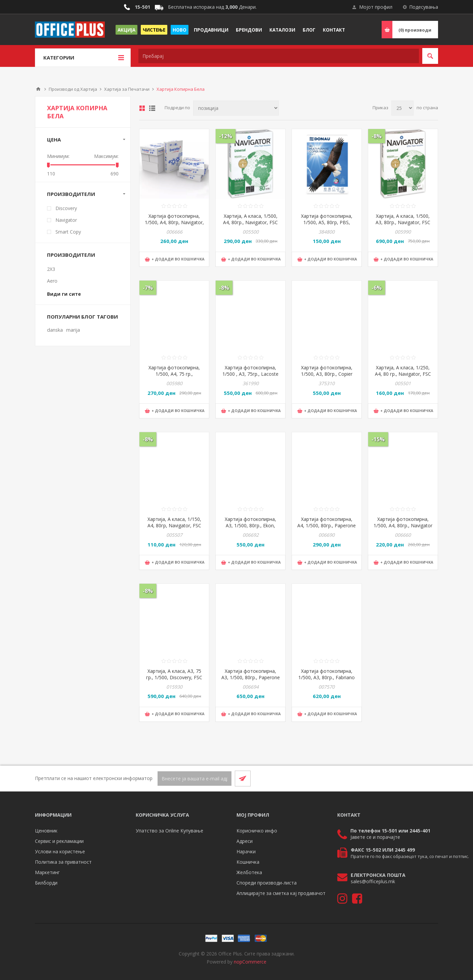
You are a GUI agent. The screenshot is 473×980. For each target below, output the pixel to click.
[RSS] (430, 778)
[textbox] (279, 56)
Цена (54, 139)
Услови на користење (60, 851)
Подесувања (424, 7)
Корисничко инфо (257, 831)
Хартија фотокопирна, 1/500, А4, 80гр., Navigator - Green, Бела (403, 525)
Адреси (245, 841)
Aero (52, 281)
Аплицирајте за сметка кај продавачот (281, 893)
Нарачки (246, 851)
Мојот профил (376, 7)
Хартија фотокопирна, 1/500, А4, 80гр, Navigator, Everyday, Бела (174, 222)
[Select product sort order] (236, 108)
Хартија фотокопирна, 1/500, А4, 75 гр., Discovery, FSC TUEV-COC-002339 (174, 377)
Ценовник (46, 831)
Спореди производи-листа (267, 883)
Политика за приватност (63, 862)
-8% (377, 136)
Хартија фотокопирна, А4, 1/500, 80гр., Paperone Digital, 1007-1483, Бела (327, 525)
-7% (148, 288)
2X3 (51, 269)
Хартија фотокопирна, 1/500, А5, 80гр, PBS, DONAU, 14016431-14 (327, 222)
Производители (71, 194)
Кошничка (248, 862)
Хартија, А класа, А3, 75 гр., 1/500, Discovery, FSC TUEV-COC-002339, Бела (174, 677)
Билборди (46, 883)
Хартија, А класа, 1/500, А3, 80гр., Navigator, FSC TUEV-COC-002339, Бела (403, 222)
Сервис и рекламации (59, 841)
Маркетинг (47, 872)
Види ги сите (64, 294)
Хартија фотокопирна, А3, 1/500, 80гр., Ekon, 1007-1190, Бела (250, 525)
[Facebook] (414, 778)
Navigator (66, 220)
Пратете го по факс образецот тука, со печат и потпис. (410, 856)
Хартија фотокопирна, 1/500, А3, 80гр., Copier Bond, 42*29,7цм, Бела (327, 374)
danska (55, 330)
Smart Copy (68, 232)
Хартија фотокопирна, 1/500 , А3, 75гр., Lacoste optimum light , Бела (250, 374)
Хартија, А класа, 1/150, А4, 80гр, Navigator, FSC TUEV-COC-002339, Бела (174, 525)
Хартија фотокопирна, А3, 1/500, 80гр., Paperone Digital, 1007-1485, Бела (251, 677)
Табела (142, 108)
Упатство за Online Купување (169, 831)
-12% (226, 136)
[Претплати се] (195, 779)
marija (73, 330)
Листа (152, 108)
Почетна (38, 89)
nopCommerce (250, 962)
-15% (378, 439)
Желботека (249, 872)
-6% (377, 288)
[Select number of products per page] (402, 108)
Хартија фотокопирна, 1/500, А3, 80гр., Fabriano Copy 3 (327, 677)
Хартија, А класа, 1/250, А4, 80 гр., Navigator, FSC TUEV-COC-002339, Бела (403, 374)
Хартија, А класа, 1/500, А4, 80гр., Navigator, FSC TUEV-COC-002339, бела (250, 222)
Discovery (66, 208)
